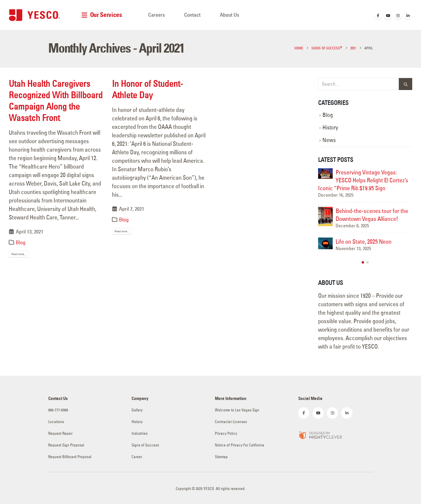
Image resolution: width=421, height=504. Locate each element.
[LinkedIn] (408, 15)
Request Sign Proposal (66, 445)
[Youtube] (388, 15)
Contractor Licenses (231, 422)
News (329, 140)
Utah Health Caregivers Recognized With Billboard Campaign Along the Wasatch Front (56, 101)
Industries (140, 433)
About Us (230, 15)
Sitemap (221, 457)
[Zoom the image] (320, 435)
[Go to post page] (325, 174)
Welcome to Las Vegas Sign (237, 410)
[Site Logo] (34, 15)
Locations (56, 422)
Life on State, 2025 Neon (364, 241)
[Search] (406, 84)
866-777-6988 (58, 410)
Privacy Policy (226, 433)
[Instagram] (398, 15)
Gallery (137, 410)
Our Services (106, 15)
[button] (363, 262)
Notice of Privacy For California (240, 445)
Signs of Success (145, 445)
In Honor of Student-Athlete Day (147, 89)
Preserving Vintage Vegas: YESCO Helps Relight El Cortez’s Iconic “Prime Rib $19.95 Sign (363, 180)
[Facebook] (378, 15)
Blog (21, 242)
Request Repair (60, 433)
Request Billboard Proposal (70, 457)
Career (137, 457)
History (330, 128)
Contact (192, 15)
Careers (157, 15)
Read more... (19, 254)
